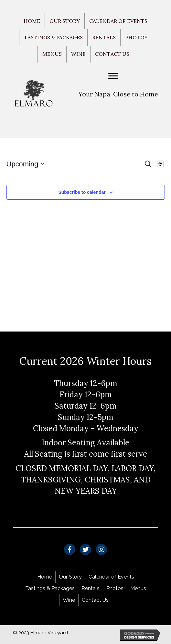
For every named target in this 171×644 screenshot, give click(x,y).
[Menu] (113, 76)
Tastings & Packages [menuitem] (53, 37)
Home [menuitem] (32, 21)
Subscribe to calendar (82, 192)
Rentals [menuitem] (104, 37)
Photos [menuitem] (136, 37)
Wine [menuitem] (78, 54)
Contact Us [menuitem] (112, 54)
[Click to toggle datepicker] (25, 164)
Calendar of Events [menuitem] (118, 21)
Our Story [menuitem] (65, 21)
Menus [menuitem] (52, 54)
